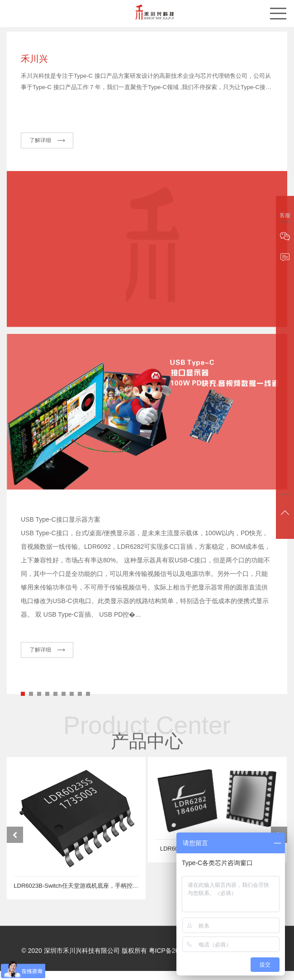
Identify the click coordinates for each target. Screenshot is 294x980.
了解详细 (41, 145)
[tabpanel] (147, 521)
